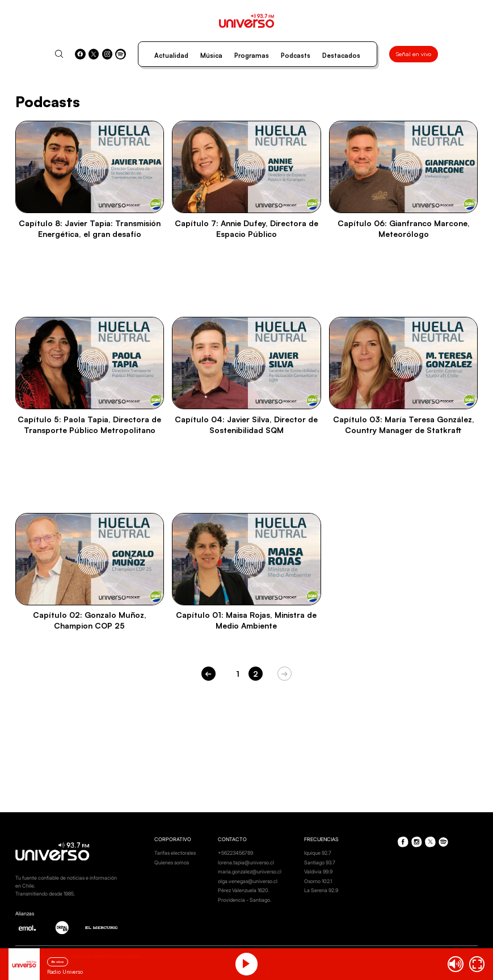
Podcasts (296, 56)
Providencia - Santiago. (245, 900)
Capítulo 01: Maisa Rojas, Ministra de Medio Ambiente (246, 620)
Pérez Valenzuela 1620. (244, 890)
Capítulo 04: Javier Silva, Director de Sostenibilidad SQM (246, 425)
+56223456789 (235, 853)
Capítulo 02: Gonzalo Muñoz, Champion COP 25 (90, 620)
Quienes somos (172, 862)
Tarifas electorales (175, 853)
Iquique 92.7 (318, 853)
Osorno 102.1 (318, 881)
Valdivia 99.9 (318, 871)
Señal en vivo (414, 54)
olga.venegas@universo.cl (248, 881)
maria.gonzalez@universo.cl (250, 871)
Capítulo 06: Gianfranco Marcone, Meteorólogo (404, 228)
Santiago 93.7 (320, 862)
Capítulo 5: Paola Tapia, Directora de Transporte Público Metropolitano (89, 425)
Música (211, 56)
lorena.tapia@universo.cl (246, 862)
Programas (252, 56)
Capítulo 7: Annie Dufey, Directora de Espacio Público (247, 228)
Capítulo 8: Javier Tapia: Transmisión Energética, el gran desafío (90, 228)
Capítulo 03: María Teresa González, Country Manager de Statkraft (404, 425)
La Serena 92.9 (321, 890)
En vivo (58, 962)
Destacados (341, 56)
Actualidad (171, 56)
